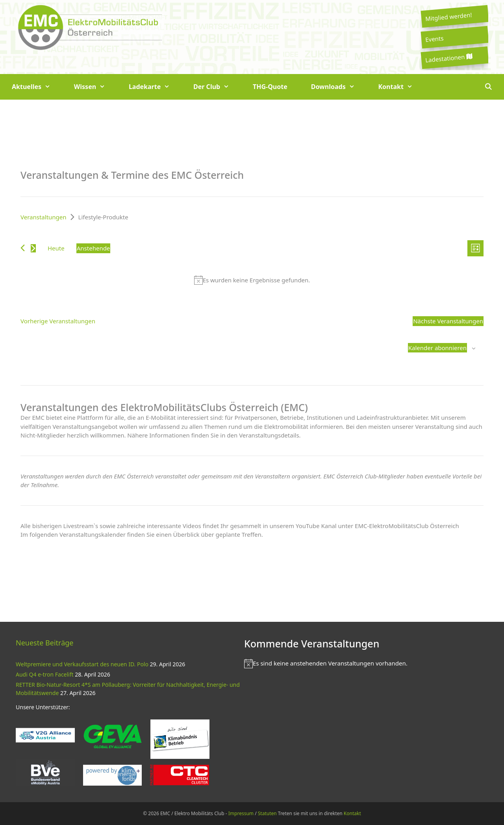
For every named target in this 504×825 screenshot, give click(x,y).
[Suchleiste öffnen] (488, 87)
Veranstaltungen (44, 217)
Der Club (217, 87)
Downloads (339, 87)
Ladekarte (155, 87)
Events (434, 39)
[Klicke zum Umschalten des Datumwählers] (94, 248)
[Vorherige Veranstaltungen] (23, 248)
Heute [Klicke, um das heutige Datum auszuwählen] (56, 248)
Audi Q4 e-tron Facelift (45, 674)
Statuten (267, 813)
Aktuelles (37, 87)
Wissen (95, 87)
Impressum (241, 813)
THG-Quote (270, 87)
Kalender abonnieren (437, 348)
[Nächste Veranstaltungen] (33, 248)
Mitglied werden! (448, 17)
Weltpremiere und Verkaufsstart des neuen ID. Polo (82, 664)
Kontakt (401, 87)
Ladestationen (448, 58)
